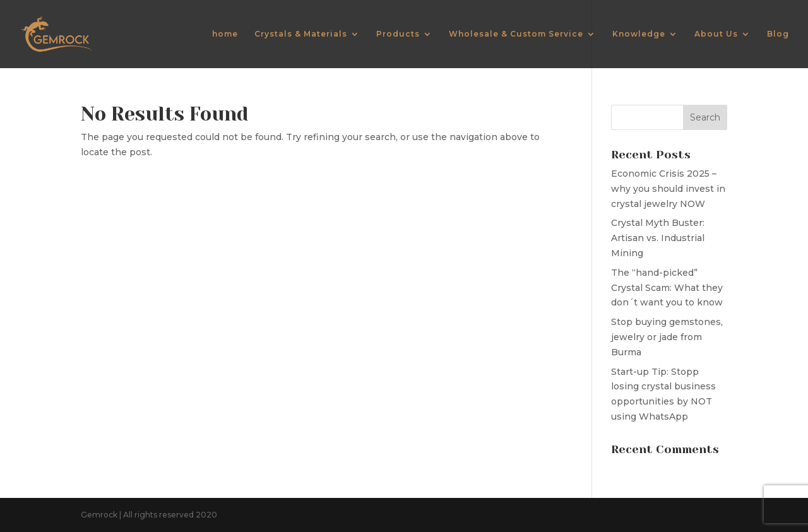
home (225, 34)
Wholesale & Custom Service (516, 34)
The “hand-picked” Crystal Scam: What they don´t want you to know (667, 288)
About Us (716, 34)
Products (398, 34)
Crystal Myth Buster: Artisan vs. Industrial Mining (658, 238)
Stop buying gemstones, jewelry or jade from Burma (667, 337)
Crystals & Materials (301, 34)
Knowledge (639, 34)
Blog (778, 34)
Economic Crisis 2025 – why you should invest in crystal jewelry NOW (668, 189)
